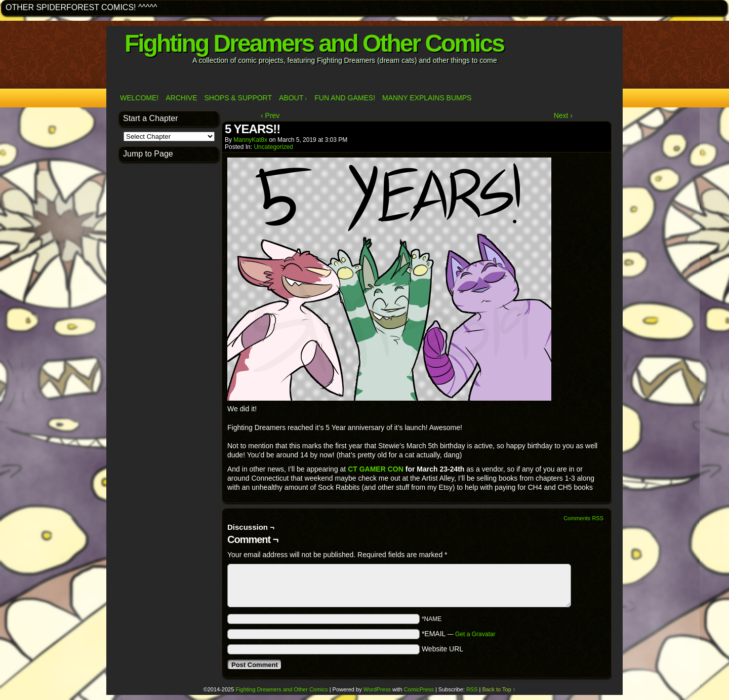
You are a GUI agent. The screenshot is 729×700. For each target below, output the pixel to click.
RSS (472, 689)
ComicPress (419, 689)
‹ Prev (270, 115)
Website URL (442, 649)
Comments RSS (583, 518)
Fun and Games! (345, 98)
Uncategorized (273, 147)
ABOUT (293, 98)
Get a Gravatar (475, 634)
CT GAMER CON (377, 469)
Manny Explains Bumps (427, 98)
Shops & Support (238, 98)
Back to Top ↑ (499, 689)
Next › (563, 115)
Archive (181, 98)
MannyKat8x (250, 140)
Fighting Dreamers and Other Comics (314, 43)
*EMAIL (459, 634)
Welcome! (139, 98)
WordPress (377, 689)
